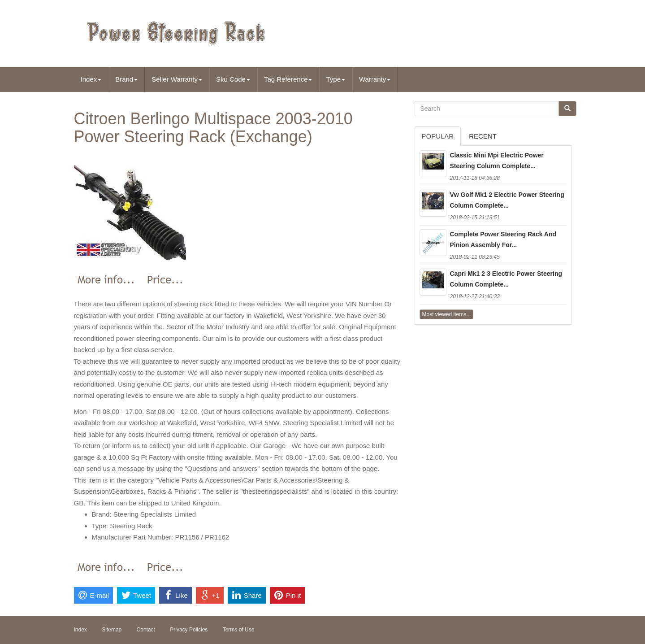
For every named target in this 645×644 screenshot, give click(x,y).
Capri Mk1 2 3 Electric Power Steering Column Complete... (506, 279)
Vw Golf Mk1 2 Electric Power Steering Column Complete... (507, 200)
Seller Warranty (177, 79)
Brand (126, 79)
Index (91, 79)
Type (335, 79)
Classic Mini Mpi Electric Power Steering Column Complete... (497, 161)
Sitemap (112, 630)
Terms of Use (239, 630)
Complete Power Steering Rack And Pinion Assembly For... (503, 239)
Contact (146, 630)
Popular (438, 136)
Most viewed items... (447, 314)
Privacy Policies (189, 630)
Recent (483, 136)
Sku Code (233, 79)
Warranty (375, 79)
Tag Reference (288, 79)
